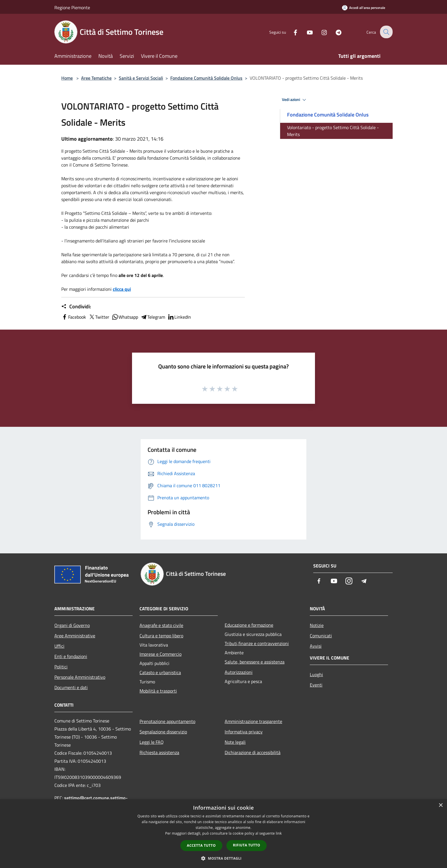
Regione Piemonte (72, 7)
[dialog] (223, 834)
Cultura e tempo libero (161, 636)
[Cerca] (386, 32)
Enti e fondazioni (71, 656)
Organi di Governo (72, 625)
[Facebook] (291, 32)
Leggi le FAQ (152, 742)
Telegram (153, 317)
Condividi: (76, 307)
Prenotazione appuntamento (167, 721)
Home (67, 78)
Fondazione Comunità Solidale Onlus (206, 78)
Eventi (316, 685)
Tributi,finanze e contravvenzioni (257, 643)
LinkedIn (179, 317)
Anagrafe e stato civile (161, 625)
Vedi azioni (295, 100)
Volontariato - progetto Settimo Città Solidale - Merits (333, 131)
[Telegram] (335, 32)
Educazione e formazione (249, 625)
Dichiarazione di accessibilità (253, 752)
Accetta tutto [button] (201, 845)
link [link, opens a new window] (279, 833)
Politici (61, 667)
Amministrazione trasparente (253, 721)
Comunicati (321, 636)
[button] (223, 858)
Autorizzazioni (239, 672)
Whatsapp (125, 317)
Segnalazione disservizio (163, 732)
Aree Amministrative (75, 636)
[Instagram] (320, 32)
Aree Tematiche (96, 78)
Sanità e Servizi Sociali (141, 78)
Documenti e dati (71, 687)
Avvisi (316, 646)
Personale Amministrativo (80, 677)
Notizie (317, 625)
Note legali (235, 742)
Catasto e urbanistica (160, 672)
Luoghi (316, 674)
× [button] (441, 805)
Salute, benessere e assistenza (255, 662)
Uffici (59, 646)
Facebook (74, 317)
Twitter (99, 317)
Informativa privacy (244, 732)
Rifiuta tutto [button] (247, 845)
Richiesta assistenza (159, 752)
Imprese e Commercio (161, 654)
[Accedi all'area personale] (364, 8)
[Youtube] (306, 32)
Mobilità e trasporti (158, 691)
